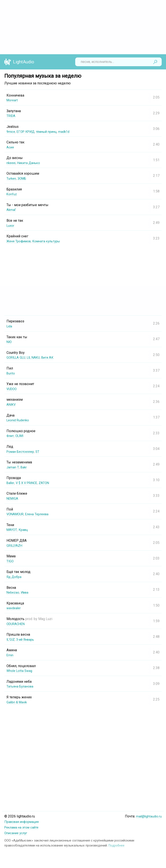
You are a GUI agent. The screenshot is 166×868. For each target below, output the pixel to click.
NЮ (9, 342)
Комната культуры (50, 241)
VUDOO (12, 389)
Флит (11, 436)
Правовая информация (23, 822)
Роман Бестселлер (22, 452)
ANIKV (11, 404)
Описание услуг (17, 833)
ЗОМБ (23, 178)
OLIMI (21, 436)
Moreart (12, 100)
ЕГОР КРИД (27, 132)
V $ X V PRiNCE (28, 483)
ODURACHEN (17, 624)
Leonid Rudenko (19, 420)
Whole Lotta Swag (20, 671)
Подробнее (117, 845)
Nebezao (13, 592)
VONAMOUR (16, 514)
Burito (11, 373)
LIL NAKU (36, 357)
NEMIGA (13, 498)
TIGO (10, 561)
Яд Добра (14, 577)
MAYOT (12, 530)
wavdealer (14, 608)
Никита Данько (30, 163)
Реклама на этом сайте (23, 827)
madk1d (69, 132)
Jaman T (13, 467)
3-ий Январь (27, 639)
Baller (11, 483)
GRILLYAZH (15, 546)
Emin (10, 655)
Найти (155, 62)
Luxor (11, 226)
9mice (11, 132)
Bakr (24, 467)
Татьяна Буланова (21, 686)
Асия (10, 147)
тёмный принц (50, 132)
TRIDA (11, 116)
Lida (10, 326)
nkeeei (12, 163)
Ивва (26, 592)
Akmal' (11, 210)
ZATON (47, 483)
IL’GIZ (11, 639)
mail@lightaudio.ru (148, 816)
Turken (11, 178)
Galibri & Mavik (18, 702)
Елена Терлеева (40, 514)
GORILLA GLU (17, 357)
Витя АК (52, 357)
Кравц (24, 530)
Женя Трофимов (20, 241)
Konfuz (12, 194)
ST (40, 452)
